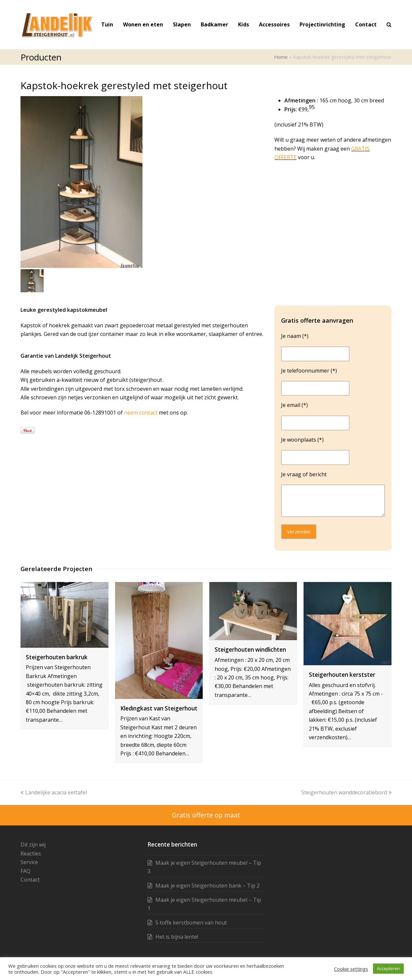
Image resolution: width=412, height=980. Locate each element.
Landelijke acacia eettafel (54, 792)
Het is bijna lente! (177, 937)
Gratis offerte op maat (206, 815)
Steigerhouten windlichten (250, 650)
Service (29, 862)
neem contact (141, 413)
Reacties (31, 853)
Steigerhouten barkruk (57, 657)
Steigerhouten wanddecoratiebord (346, 792)
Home (281, 57)
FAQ (25, 871)
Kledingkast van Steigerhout (159, 708)
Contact (30, 880)
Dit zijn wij (33, 845)
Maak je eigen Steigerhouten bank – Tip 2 (207, 886)
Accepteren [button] (388, 968)
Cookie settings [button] (351, 969)
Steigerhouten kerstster (342, 675)
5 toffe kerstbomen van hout (191, 923)
